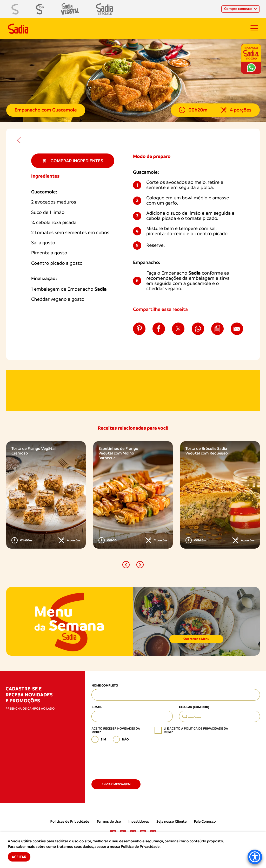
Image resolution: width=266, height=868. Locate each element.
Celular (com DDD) (194, 707)
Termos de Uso (109, 822)
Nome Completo (105, 686)
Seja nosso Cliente (171, 822)
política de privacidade (203, 729)
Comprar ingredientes (73, 161)
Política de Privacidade (140, 847)
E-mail (97, 707)
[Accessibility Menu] (255, 857)
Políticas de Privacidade (70, 822)
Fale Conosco (205, 822)
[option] (46, 495)
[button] (126, 565)
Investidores (139, 822)
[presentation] (131, 759)
